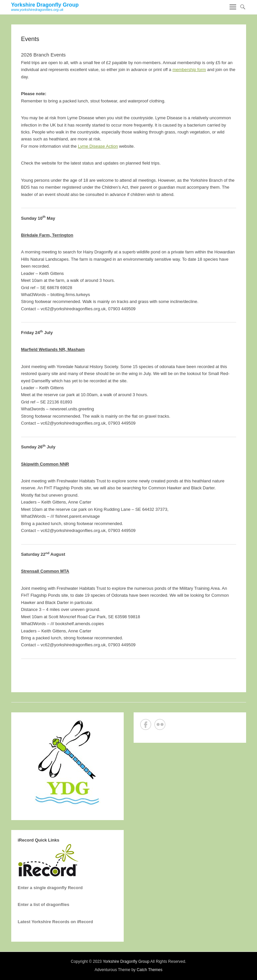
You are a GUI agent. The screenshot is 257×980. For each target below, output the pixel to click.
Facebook (146, 724)
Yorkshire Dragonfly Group (45, 5)
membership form (189, 70)
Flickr (160, 724)
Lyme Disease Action (98, 146)
